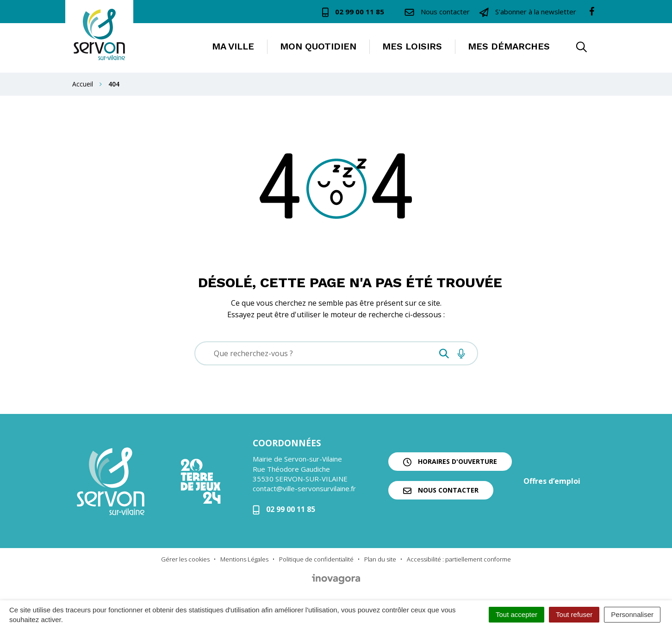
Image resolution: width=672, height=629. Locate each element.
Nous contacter (441, 490)
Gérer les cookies (185, 559)
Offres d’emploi (552, 481)
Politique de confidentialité (316, 559)
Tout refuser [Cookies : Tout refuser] (574, 614)
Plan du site (380, 559)
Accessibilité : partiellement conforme (459, 559)
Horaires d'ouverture (450, 462)
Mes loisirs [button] (412, 46)
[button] (581, 48)
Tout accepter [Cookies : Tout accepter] (516, 614)
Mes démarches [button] (509, 46)
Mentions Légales (244, 559)
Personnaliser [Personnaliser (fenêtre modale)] (632, 614)
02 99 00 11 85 (284, 509)
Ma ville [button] (233, 46)
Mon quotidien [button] (318, 46)
